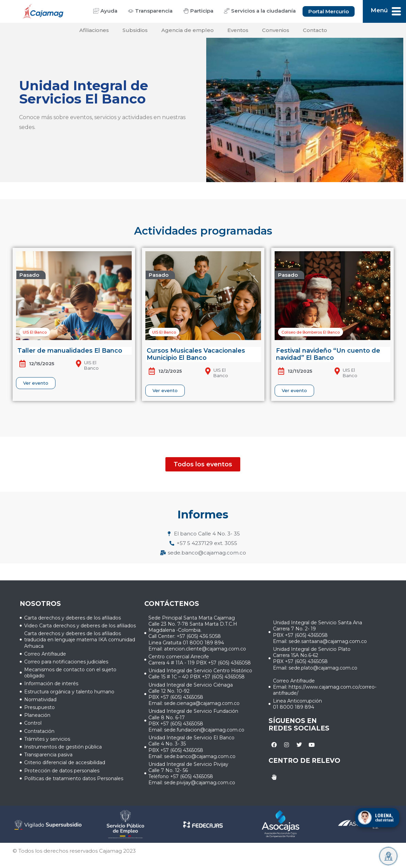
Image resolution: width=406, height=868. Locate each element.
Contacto (315, 30)
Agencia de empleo (188, 30)
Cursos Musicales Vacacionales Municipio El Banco (196, 354)
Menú (379, 10)
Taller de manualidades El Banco (70, 351)
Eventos (238, 30)
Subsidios (135, 30)
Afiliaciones (94, 30)
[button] (31, 275)
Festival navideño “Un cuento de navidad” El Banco (328, 354)
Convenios (276, 30)
